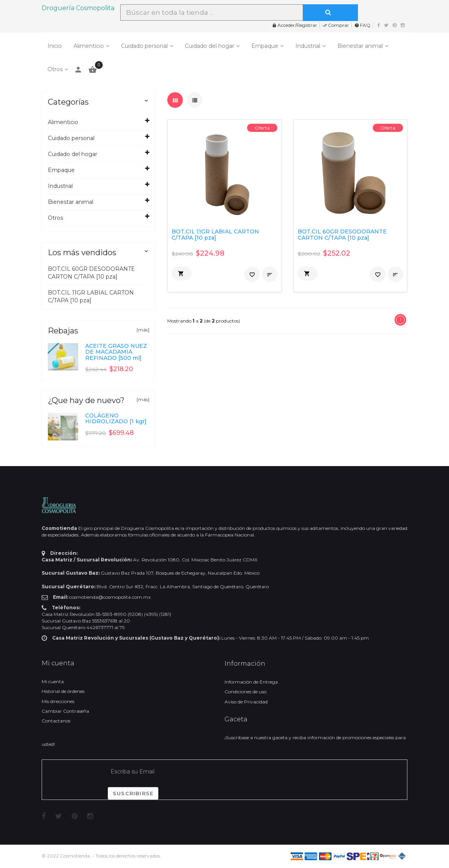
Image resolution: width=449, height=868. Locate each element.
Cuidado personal (144, 46)
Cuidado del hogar (210, 46)
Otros (55, 69)
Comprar (336, 25)
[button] (182, 274)
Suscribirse (133, 793)
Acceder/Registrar (295, 25)
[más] (143, 330)
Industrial (308, 46)
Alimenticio (89, 46)
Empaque (265, 46)
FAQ (362, 25)
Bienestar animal (360, 46)
